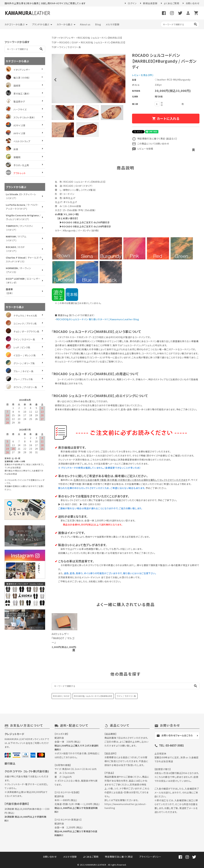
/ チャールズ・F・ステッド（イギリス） (24, 260)
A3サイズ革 (16, 125)
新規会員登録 (150, 3)
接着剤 (13, 157)
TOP (54, 38)
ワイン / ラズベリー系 (70, 47)
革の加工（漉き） (18, 94)
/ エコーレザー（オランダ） (23, 281)
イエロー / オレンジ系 (21, 355)
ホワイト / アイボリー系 (22, 387)
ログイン (132, 3)
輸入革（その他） (18, 78)
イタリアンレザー (67, 38)
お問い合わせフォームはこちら (175, 735)
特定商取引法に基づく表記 (119, 857)
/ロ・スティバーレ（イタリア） (21, 196)
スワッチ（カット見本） (21, 117)
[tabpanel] (89, 79)
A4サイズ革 (16, 133)
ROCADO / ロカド (69, 42)
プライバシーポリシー (150, 857)
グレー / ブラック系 (19, 379)
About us (85, 24)
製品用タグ (15, 101)
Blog (98, 24)
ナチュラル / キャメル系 (22, 316)
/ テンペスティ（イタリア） (19, 228)
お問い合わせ (193, 3)
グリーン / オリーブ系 (20, 363)
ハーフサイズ (16, 109)
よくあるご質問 (172, 3)
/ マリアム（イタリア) (16, 238)
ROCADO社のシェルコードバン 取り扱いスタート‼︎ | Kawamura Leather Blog (98, 319)
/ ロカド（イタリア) (15, 249)
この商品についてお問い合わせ (151, 144)
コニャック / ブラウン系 (21, 323)
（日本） (10, 291)
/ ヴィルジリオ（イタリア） (23, 217)
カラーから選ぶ (65, 24)
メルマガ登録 (112, 24)
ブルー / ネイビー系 (20, 371)
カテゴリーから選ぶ (15, 24)
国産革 (13, 86)
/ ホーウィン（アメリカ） (18, 270)
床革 (12, 149)
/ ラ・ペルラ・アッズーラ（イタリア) (22, 207)
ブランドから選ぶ (41, 24)
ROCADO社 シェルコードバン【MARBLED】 (100, 38)
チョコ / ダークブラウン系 (23, 331)
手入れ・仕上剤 (17, 165)
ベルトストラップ (18, 141)
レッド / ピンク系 (18, 347)
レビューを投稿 (143, 149)
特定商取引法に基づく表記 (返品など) (155, 139)
